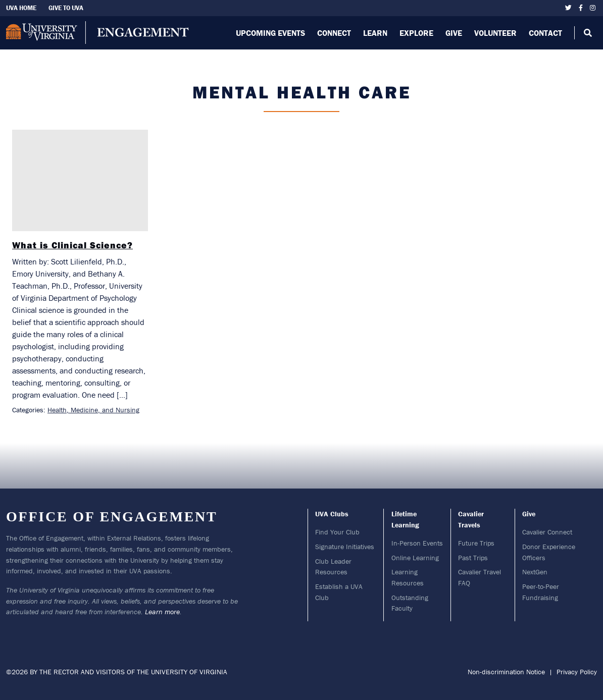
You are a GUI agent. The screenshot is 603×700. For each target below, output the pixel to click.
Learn (375, 33)
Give (454, 33)
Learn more (162, 612)
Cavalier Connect (547, 532)
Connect (334, 33)
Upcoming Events (270, 33)
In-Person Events (417, 543)
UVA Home (21, 8)
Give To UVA (66, 8)
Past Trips (473, 558)
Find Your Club (337, 532)
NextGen (535, 572)
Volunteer (495, 33)
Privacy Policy (577, 672)
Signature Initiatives (345, 547)
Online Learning (415, 558)
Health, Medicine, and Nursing (93, 410)
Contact (545, 33)
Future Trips (476, 543)
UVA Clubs (332, 514)
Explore (416, 33)
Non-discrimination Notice (506, 672)
